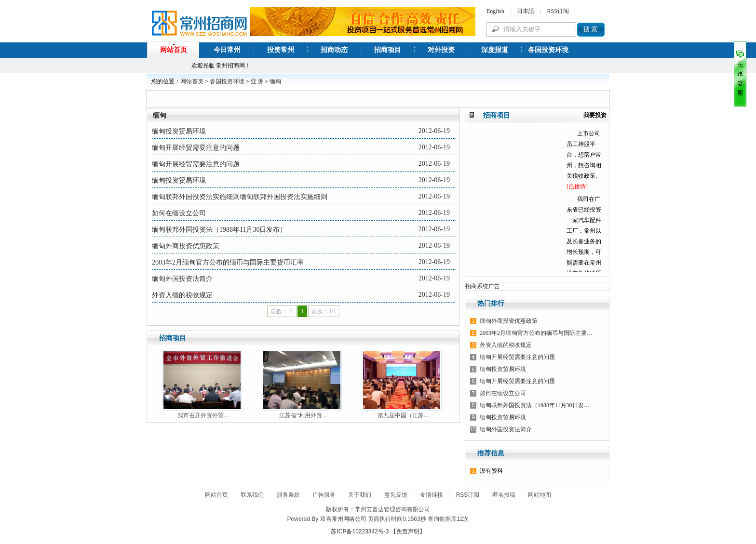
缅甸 (275, 81)
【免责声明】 (408, 531)
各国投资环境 (548, 50)
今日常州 (227, 50)
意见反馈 (396, 495)
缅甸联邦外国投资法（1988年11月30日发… (535, 405)
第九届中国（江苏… (404, 415)
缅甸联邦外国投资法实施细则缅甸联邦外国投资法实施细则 (240, 197)
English (495, 11)
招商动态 (334, 50)
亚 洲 (257, 81)
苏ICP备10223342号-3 (360, 531)
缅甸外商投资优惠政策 (186, 246)
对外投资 (441, 50)
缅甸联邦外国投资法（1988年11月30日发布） (219, 230)
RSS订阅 (558, 11)
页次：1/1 (324, 311)
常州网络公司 (349, 519)
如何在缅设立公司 (179, 213)
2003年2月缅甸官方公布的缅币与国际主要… (536, 333)
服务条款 (288, 495)
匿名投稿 (504, 495)
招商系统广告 (483, 286)
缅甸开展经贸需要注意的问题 (196, 148)
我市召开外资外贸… (203, 415)
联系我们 (252, 495)
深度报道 (495, 50)
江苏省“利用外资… (304, 415)
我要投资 (595, 115)
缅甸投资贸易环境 (179, 131)
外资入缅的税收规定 (182, 295)
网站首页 (174, 50)
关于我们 (360, 495)
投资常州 (281, 50)
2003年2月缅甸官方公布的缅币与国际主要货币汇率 (228, 262)
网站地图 (540, 495)
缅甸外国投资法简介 (182, 279)
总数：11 (282, 311)
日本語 (526, 11)
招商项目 (388, 50)
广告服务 (324, 495)
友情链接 (432, 495)
